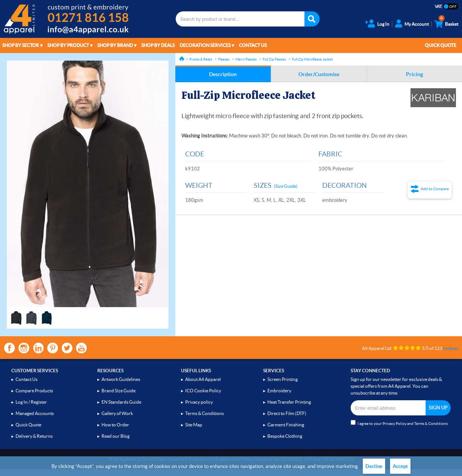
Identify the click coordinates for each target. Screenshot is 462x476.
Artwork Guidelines (121, 379)
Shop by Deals (158, 45)
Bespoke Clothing (285, 436)
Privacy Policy (394, 424)
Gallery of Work (117, 413)
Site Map (194, 425)
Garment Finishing (286, 425)
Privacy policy (199, 402)
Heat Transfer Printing (289, 402)
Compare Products (34, 391)
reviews (451, 348)
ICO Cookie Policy (203, 391)
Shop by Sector (21, 45)
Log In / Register (31, 402)
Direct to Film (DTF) (287, 413)
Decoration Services (205, 45)
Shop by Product (68, 45)
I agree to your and (399, 423)
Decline (374, 466)
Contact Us (253, 45)
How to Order (115, 425)
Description (223, 74)
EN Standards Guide (121, 402)
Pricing (414, 74)
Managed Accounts (35, 413)
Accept (400, 466)
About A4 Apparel (203, 379)
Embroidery (279, 391)
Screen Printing (283, 379)
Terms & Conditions (204, 413)
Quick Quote (441, 45)
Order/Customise (319, 74)
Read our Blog (115, 436)
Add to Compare (435, 189)
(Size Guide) (286, 186)
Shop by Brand (115, 45)
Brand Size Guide (119, 391)
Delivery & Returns (34, 436)
